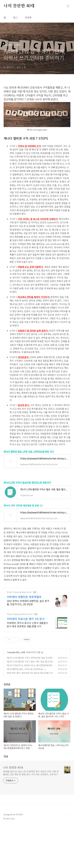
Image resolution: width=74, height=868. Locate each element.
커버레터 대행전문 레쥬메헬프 (24, 639)
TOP (68, 858)
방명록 (28, 17)
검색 (61, 6)
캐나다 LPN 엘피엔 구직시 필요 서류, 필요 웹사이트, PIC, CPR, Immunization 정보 (30, 706)
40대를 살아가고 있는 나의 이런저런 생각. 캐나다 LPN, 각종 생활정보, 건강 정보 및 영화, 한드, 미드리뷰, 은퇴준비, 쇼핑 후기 (31, 815)
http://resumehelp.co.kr (19, 635)
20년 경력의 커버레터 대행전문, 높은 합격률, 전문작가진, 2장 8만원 (28, 645)
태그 (15, 17)
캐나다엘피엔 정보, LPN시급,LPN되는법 (25, 712)
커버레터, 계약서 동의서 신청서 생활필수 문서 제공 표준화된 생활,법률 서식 (27, 667)
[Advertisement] (37, 606)
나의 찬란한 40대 (19, 6)
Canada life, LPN (16, 695)
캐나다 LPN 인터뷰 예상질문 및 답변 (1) (23, 505)
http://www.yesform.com (20, 657)
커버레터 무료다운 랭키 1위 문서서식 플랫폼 (27, 661)
